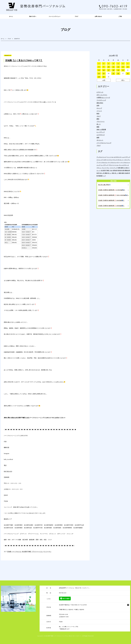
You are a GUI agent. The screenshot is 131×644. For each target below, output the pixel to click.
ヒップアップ (101, 132)
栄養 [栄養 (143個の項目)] (123, 170)
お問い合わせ (98, 16)
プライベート (101, 122)
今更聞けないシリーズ (103, 98)
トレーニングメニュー (55, 16)
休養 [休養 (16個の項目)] (119, 168)
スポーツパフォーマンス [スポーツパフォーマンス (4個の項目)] (110, 160)
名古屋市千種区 (27, 552)
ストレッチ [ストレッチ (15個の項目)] (100, 160)
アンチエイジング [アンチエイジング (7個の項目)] (102, 157)
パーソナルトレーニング (104, 143)
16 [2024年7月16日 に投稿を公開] (104, 70)
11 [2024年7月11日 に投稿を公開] (113, 67)
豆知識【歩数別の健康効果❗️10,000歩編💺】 (112, 190)
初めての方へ (33, 16)
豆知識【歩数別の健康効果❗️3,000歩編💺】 (111, 206)
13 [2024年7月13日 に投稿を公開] (123, 67)
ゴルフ (99, 116)
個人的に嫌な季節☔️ (104, 185)
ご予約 (120, 16)
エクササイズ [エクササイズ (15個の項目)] (117, 157)
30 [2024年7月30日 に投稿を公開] (104, 77)
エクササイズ (101, 135)
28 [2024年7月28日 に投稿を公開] (128, 73)
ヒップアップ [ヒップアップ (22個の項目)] (104, 165)
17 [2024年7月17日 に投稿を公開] (109, 70)
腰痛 (98, 127)
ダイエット (100, 140)
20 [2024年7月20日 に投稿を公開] (123, 70)
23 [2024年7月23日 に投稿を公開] (104, 73)
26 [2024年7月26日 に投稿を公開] (118, 73)
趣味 (98, 119)
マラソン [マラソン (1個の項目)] (99, 168)
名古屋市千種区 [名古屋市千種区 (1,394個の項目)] (105, 170)
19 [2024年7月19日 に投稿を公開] (118, 70)
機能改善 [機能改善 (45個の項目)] (127, 170)
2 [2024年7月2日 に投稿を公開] (104, 63)
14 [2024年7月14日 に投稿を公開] (128, 67)
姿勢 (98, 106)
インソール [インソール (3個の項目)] (110, 157)
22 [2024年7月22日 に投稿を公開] (99, 73)
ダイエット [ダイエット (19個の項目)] (120, 160)
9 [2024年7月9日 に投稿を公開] (104, 67)
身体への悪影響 (101, 130)
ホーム (11, 16)
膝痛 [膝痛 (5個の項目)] (123, 173)
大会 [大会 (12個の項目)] (111, 170)
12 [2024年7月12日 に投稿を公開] (118, 67)
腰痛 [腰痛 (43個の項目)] (120, 173)
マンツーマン (47, 552)
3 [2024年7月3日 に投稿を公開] (109, 63)
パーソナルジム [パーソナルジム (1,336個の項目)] (103, 162)
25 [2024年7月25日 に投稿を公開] (113, 73)
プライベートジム (37, 552)
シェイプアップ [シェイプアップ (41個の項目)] (126, 157)
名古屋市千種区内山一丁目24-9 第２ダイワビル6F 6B (73, 605)
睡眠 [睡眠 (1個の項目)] (106, 173)
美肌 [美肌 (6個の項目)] (113, 173)
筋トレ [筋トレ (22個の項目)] (109, 173)
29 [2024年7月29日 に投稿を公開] (99, 77)
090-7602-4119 (8, 471)
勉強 (98, 114)
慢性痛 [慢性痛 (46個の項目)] (120, 170)
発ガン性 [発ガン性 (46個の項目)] (102, 173)
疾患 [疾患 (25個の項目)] (98, 173)
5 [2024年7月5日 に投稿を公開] (118, 63)
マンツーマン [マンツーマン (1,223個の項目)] (106, 168)
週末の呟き (100, 103)
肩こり (99, 124)
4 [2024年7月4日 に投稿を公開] (113, 63)
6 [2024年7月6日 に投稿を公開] (123, 63)
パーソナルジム (17, 552)
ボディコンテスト (102, 95)
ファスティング (101, 100)
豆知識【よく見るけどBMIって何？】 (24, 60)
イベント (99, 111)
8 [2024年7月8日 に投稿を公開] (99, 67)
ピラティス (100, 92)
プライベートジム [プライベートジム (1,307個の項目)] (114, 165)
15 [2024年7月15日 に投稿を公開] (99, 70)
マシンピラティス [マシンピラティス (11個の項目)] (124, 165)
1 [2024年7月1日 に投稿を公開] (99, 63)
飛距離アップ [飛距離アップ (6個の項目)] (102, 176)
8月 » (123, 80)
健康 (98, 138)
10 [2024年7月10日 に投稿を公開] (109, 67)
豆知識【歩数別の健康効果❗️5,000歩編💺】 (111, 200)
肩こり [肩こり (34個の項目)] (116, 173)
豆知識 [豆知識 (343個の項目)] (126, 173)
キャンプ (99, 108)
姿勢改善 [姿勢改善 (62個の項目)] (115, 170)
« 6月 (104, 80)
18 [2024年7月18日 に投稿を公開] (113, 70)
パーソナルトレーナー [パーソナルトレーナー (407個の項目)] (114, 162)
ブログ (76, 16)
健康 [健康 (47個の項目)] (122, 168)
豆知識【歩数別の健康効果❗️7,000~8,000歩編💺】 (113, 195)
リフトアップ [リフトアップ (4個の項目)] (114, 168)
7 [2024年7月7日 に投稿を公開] (128, 63)
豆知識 (9, 552)
